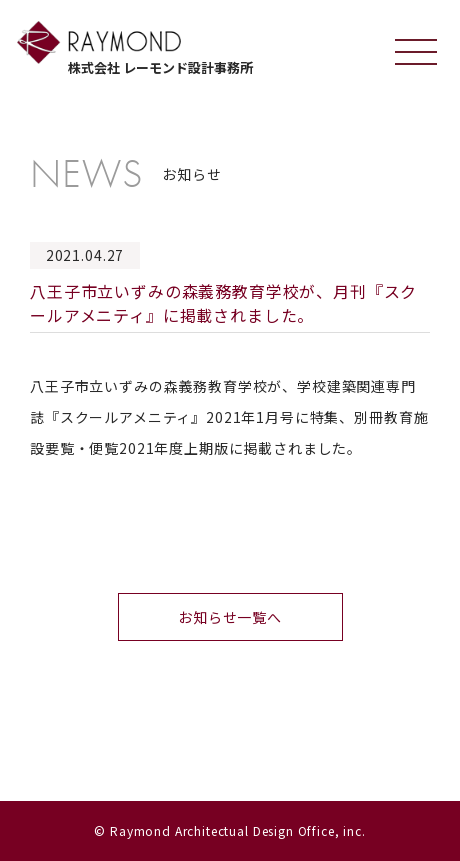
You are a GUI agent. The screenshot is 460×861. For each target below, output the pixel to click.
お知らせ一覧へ (230, 617)
